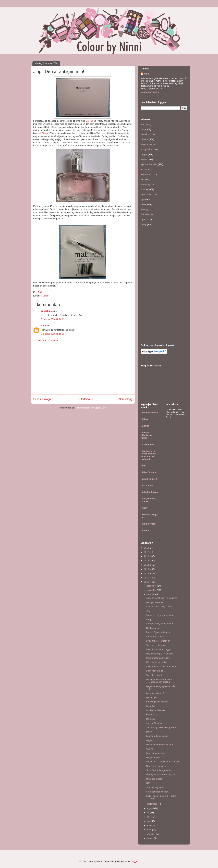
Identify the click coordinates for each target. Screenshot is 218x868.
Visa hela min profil (150, 92)
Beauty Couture (150, 413)
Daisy (149, 732)
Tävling (144, 204)
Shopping (145, 184)
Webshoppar (147, 214)
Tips (143, 199)
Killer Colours (149, 472)
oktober (151, 594)
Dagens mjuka (153, 757)
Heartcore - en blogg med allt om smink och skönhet (149, 455)
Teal (148, 611)
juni (149, 817)
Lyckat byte (152, 697)
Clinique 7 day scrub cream (159, 624)
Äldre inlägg (125, 399)
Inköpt (149, 619)
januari (150, 838)
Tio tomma (146, 194)
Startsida (85, 399)
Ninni (44, 326)
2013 (147, 569)
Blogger (134, 861)
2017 (147, 552)
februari (151, 834)
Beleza (145, 419)
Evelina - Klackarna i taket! (147, 435)
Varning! (150, 749)
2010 (147, 582)
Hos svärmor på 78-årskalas (160, 654)
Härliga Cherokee (155, 602)
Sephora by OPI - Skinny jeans (161, 727)
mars (149, 830)
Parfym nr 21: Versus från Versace (163, 762)
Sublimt (146, 530)
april (149, 825)
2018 (147, 548)
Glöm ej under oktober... (158, 792)
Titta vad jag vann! (155, 787)
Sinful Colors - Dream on (158, 641)
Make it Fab (147, 485)
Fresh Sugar (152, 715)
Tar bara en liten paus (157, 645)
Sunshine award (154, 675)
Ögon (143, 219)
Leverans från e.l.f (155, 693)
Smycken (145, 189)
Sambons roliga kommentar (159, 615)
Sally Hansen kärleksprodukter (161, 667)
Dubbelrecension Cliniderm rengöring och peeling (159, 681)
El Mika (145, 426)
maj (149, 821)
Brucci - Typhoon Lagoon (158, 632)
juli (148, 813)
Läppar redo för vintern (157, 736)
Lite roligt (150, 706)
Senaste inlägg (42, 399)
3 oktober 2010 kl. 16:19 (53, 319)
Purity (145, 508)
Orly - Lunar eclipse (156, 753)
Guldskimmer (153, 628)
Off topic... (151, 719)
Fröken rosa (148, 444)
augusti (151, 808)
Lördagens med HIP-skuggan (160, 774)
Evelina (89, 121)
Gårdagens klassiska (156, 662)
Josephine (46, 311)
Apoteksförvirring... (155, 723)
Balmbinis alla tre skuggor (159, 649)
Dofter (46, 296)
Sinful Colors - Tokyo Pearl (159, 607)
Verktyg (144, 209)
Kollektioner (146, 144)
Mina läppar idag (154, 779)
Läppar (144, 154)
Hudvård (145, 134)
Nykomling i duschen (156, 766)
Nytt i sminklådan (149, 164)
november (152, 590)
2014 (147, 565)
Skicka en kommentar (48, 340)
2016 (147, 556)
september (152, 804)
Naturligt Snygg (150, 492)
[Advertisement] (83, 371)
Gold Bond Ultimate (156, 710)
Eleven (45, 133)
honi (144, 466)
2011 (147, 578)
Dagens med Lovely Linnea (159, 745)
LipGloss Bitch (149, 479)
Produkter (145, 169)
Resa (143, 179)
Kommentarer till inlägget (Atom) (91, 408)
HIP (148, 783)
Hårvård (144, 139)
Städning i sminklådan (157, 702)
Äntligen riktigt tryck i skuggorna (162, 598)
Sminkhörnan (148, 524)
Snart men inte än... (156, 671)
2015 (147, 561)
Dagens (150, 740)
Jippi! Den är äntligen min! (159, 770)
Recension (146, 174)
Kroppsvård (146, 149)
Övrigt (144, 224)
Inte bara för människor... (158, 658)
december (152, 586)
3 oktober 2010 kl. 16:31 (53, 334)
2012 (147, 573)
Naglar (144, 159)
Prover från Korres (155, 636)
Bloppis (144, 124)
